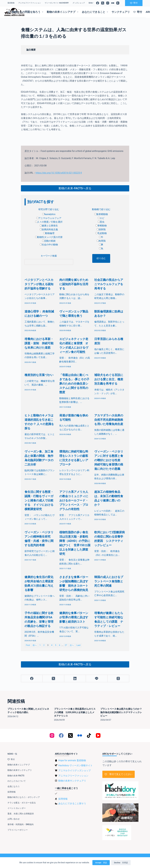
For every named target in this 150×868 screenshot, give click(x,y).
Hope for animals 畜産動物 (72, 760)
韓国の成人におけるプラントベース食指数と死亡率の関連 (109, 581)
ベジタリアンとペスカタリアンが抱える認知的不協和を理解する (39, 284)
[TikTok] (89, 735)
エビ (101, 218)
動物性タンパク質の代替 (49, 237)
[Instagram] (108, 3)
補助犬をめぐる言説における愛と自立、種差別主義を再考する (109, 379)
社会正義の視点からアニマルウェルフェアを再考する (109, 284)
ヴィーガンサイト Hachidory (57, 3)
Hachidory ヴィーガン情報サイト (75, 765)
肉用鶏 (101, 241)
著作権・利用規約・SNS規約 (21, 824)
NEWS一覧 (12, 754)
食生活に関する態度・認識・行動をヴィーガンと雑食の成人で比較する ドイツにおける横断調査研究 (39, 500)
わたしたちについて (17, 781)
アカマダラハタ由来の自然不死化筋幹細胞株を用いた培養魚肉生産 (109, 420)
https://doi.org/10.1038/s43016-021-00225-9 (59, 173)
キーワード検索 (49, 256)
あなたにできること (96, 12)
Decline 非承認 (121, 863)
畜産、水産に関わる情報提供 (21, 814)
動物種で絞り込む (101, 209)
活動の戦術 (49, 241)
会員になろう (14, 786)
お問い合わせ (14, 819)
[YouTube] (118, 3)
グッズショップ (79, 3)
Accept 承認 (101, 863)
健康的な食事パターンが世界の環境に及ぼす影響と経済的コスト (74, 617)
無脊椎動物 (101, 214)
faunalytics (49, 214)
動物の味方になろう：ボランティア (24, 797)
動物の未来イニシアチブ (63, 12)
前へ (35, 645)
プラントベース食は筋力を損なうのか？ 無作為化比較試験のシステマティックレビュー (122, 712)
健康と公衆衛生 (49, 226)
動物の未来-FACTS (16, 776)
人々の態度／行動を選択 (49, 222)
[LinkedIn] (75, 679)
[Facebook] (98, 3)
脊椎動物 (101, 226)
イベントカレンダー (17, 808)
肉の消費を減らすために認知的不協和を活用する (74, 284)
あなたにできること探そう (72, 803)
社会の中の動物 (49, 245)
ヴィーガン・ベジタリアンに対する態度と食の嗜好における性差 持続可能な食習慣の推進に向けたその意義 (109, 460)
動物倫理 (49, 233)
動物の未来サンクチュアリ (20, 770)
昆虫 (101, 222)
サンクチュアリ (121, 12)
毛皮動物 (101, 233)
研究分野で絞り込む (49, 209)
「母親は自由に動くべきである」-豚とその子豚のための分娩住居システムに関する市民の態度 (74, 384)
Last (79, 645)
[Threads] (118, 679)
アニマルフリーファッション (30, 3)
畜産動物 (11, 3)
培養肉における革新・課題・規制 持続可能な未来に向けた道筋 (39, 343)
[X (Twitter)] (103, 3)
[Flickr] (113, 3)
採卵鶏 (101, 229)
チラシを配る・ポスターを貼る (22, 803)
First (28, 645)
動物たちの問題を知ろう (26, 12)
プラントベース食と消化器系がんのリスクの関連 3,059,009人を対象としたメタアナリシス (75, 712)
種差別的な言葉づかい (39, 375)
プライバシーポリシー (18, 830)
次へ (72, 645)
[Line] (97, 679)
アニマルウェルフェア (49, 218)
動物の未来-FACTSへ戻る (75, 188)
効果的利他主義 (49, 229)
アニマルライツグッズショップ (74, 770)
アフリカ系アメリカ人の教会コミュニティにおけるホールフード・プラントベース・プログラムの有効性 (74, 500)
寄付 (134, 3)
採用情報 (12, 792)
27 (66, 645)
